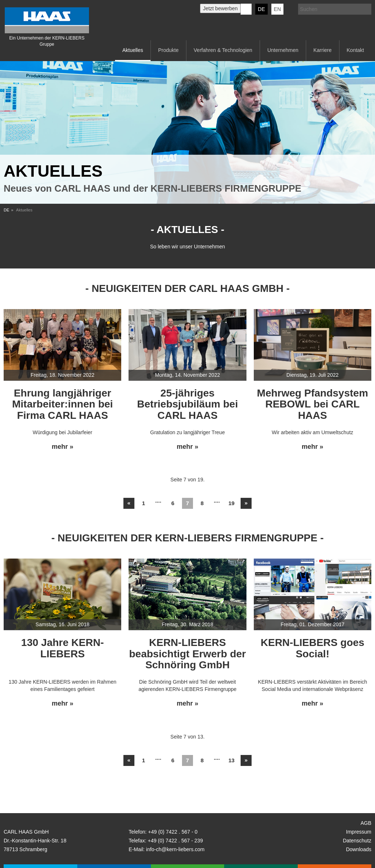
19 (232, 503)
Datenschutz (357, 841)
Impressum (359, 832)
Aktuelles (133, 50)
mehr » (62, 447)
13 (232, 760)
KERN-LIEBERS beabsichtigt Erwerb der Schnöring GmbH (188, 654)
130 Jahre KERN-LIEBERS (63, 648)
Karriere (323, 50)
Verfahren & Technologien (223, 50)
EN (277, 9)
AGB (366, 823)
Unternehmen (283, 50)
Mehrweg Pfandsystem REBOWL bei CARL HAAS (313, 404)
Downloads (359, 849)
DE (261, 9)
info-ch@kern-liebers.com (175, 849)
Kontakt (355, 50)
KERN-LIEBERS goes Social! (313, 648)
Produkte (168, 50)
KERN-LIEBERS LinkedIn (246, 9)
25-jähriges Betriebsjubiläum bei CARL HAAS (187, 404)
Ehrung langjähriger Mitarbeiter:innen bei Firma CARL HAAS (62, 404)
